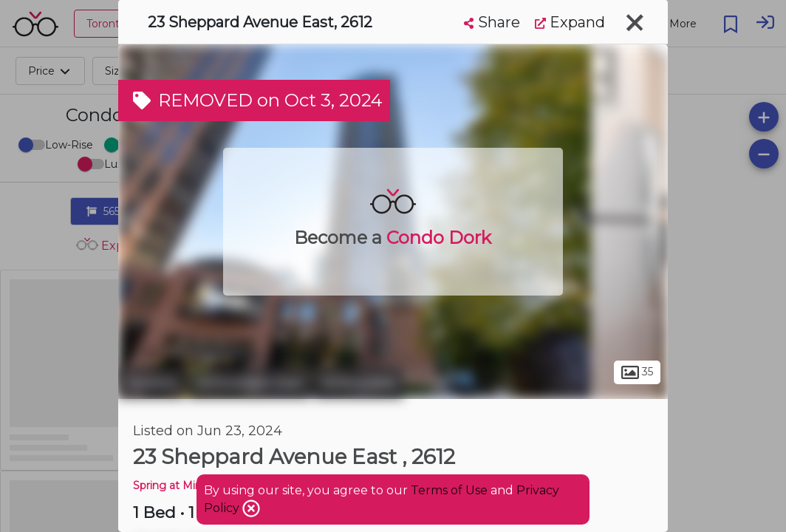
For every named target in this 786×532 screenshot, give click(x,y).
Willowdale (359, 383)
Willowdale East (249, 383)
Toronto (151, 383)
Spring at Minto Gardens (196, 485)
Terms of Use (449, 490)
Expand (570, 22)
